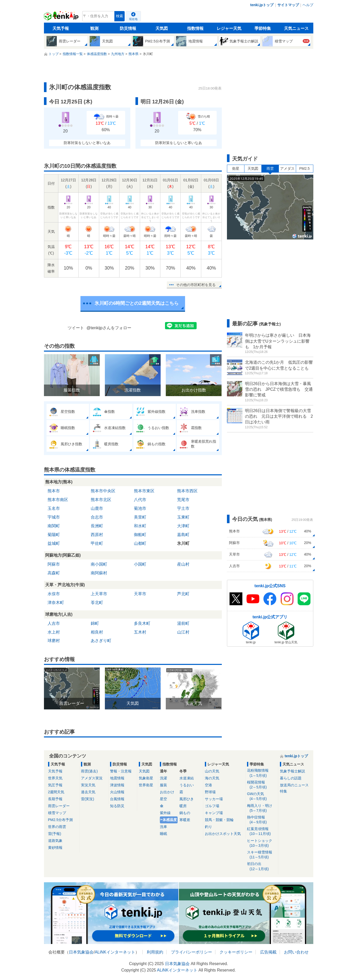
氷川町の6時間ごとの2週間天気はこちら (136, 303)
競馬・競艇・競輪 (219, 820)
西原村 (97, 535)
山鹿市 (97, 508)
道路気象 (55, 841)
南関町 (54, 526)
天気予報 (61, 28)
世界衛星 (146, 785)
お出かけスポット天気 (223, 834)
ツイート (76, 328)
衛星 (236, 168)
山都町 (140, 543)
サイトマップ (288, 5)
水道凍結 (187, 778)
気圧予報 (55, 785)
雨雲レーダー (59, 806)
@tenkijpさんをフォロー (109, 328)
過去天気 (88, 792)
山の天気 (212, 771)
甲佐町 (97, 543)
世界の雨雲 (57, 827)
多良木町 (142, 623)
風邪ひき (187, 799)
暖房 (183, 806)
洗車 (163, 827)
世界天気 (55, 778)
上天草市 (99, 594)
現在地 (133, 19)
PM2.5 (304, 168)
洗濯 (163, 778)
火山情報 (117, 792)
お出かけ (167, 792)
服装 (163, 785)
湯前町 (183, 623)
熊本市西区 (187, 491)
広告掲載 (268, 952)
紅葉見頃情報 (262, 831)
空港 (208, 785)
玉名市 (54, 508)
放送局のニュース (294, 785)
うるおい (187, 785)
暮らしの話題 (291, 778)
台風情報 (117, 799)
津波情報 (117, 785)
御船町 (140, 535)
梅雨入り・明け (262, 808)
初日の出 (262, 866)
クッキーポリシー (236, 952)
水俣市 (54, 594)
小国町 (140, 564)
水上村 (54, 632)
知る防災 (117, 806)
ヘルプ (308, 5)
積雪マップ (57, 813)
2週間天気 (56, 792)
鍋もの (185, 813)
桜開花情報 (262, 785)
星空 (163, 799)
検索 (120, 16)
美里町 (140, 517)
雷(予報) (55, 834)
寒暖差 (185, 820)
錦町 (95, 623)
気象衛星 (146, 778)
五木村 (140, 632)
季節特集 (263, 28)
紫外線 (165, 813)
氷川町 (183, 543)
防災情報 (128, 28)
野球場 (210, 792)
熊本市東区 (144, 491)
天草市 (140, 594)
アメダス (287, 168)
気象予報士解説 (292, 771)
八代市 (140, 500)
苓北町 (97, 603)
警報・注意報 (121, 771)
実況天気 (88, 785)
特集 (283, 791)
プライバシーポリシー (191, 952)
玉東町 (183, 517)
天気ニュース (296, 28)
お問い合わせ (296, 952)
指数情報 (195, 28)
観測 (94, 28)
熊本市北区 (101, 500)
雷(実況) (88, 799)
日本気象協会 (81, 952)
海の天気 (212, 778)
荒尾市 (183, 500)
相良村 (97, 632)
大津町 (183, 526)
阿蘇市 (54, 564)
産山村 (183, 564)
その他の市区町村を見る (196, 285)
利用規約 (155, 952)
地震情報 (117, 778)
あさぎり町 (101, 641)
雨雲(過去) (89, 771)
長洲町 (97, 526)
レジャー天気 (229, 28)
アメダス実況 (92, 778)
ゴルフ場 (212, 806)
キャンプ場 (214, 813)
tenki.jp (62, 17)
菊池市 (140, 508)
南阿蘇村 (99, 573)
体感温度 (170, 820)
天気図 (162, 28)
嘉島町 (183, 535)
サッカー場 (214, 799)
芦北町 (183, 594)
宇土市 (183, 508)
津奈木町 (56, 603)
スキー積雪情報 (262, 855)
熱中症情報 (262, 820)
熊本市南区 (58, 500)
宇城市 (54, 517)
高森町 (54, 573)
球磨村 (54, 641)
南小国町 (99, 564)
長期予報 (55, 799)
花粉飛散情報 (262, 773)
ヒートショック (262, 843)
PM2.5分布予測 (60, 820)
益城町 (54, 543)
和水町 (140, 526)
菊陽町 (54, 535)
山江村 (183, 632)
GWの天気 (262, 796)
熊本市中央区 (103, 491)
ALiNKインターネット (115, 952)
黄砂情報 (55, 848)
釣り (208, 827)
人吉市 (54, 623)
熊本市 (54, 491)
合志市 (97, 517)
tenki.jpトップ (262, 5)
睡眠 (163, 834)
